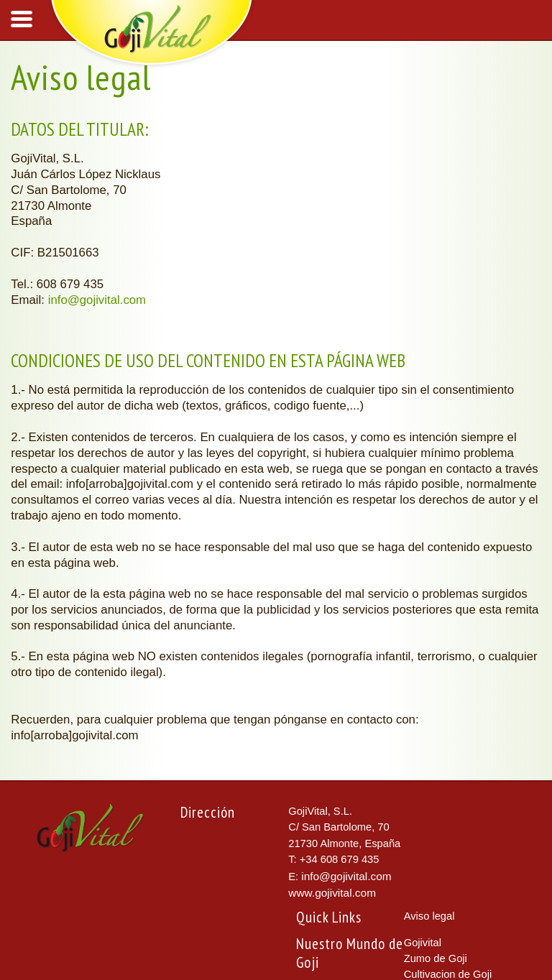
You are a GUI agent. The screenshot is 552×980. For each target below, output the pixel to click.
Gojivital (423, 943)
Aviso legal (429, 916)
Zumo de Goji (436, 958)
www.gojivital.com (332, 893)
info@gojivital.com (97, 300)
